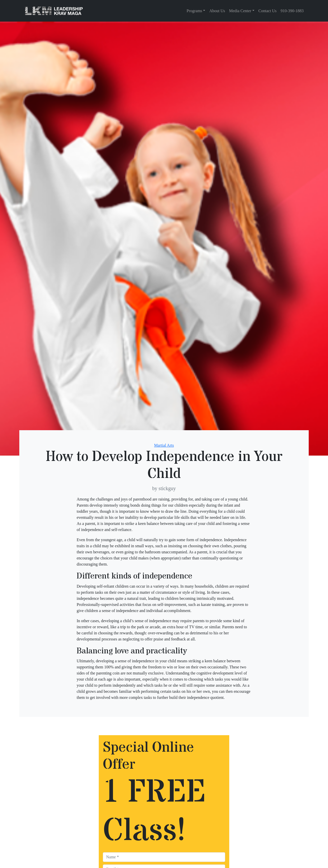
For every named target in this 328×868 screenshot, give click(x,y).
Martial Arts (164, 445)
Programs (194, 11)
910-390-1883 (292, 11)
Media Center (240, 11)
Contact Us (268, 11)
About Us (217, 11)
